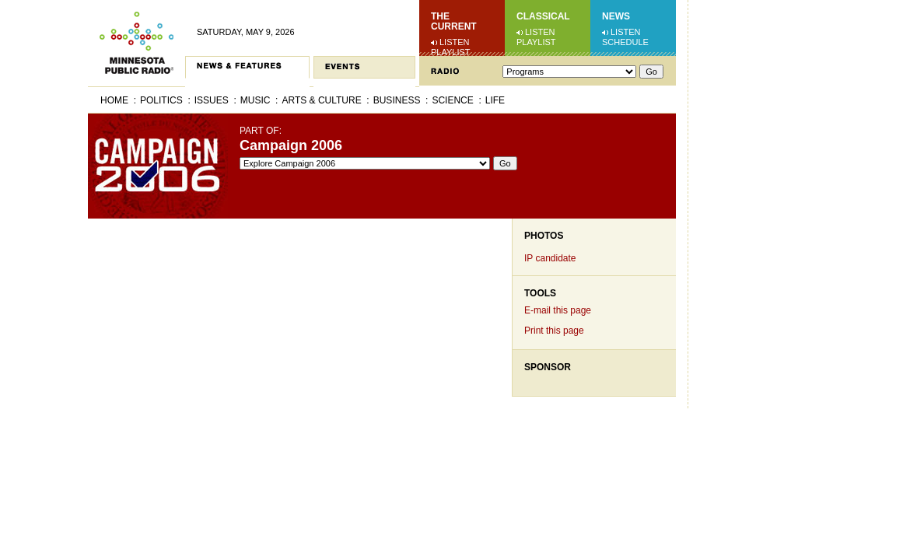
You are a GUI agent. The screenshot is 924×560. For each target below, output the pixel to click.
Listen (455, 42)
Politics (161, 100)
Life (495, 100)
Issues (212, 100)
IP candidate (550, 258)
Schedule (625, 42)
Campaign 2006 (291, 145)
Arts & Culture (321, 100)
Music (255, 100)
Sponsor (548, 367)
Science (452, 100)
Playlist (451, 52)
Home (114, 100)
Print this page (554, 331)
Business (397, 100)
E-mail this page (558, 310)
